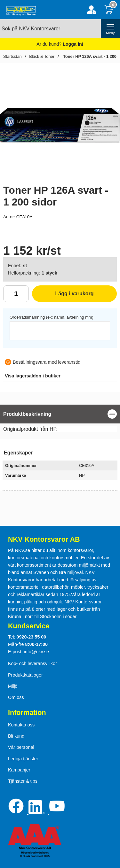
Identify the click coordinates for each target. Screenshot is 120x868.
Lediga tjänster (23, 759)
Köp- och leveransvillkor (32, 663)
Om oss (16, 697)
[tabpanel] (60, 420)
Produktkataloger (25, 675)
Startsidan (12, 56)
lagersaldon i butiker (33, 376)
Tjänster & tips (23, 781)
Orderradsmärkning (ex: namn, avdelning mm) (52, 317)
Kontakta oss (21, 725)
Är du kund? (60, 44)
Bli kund (16, 736)
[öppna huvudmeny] (110, 29)
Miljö (13, 686)
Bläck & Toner (42, 56)
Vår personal (21, 747)
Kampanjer (19, 770)
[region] (60, 414)
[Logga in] (91, 10)
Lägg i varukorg (63, 296)
